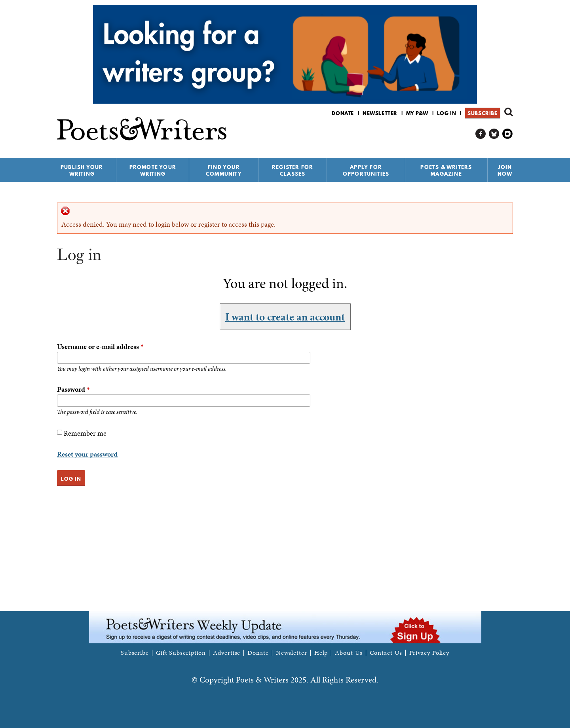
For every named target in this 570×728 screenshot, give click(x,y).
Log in (447, 113)
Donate (343, 113)
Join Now (505, 170)
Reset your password (87, 454)
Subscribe (482, 113)
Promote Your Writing (153, 170)
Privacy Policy (429, 653)
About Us (349, 653)
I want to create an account (285, 317)
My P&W (417, 113)
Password (73, 389)
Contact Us (386, 653)
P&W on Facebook (481, 134)
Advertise (227, 653)
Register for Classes (293, 170)
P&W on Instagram (508, 134)
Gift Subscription (181, 653)
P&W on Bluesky (494, 134)
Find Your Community (224, 170)
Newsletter (380, 113)
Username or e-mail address (100, 346)
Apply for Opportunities (366, 170)
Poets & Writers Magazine (446, 170)
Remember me (85, 433)
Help (321, 653)
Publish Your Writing (82, 170)
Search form (509, 112)
